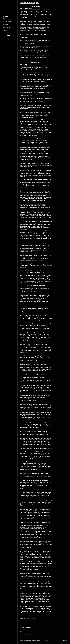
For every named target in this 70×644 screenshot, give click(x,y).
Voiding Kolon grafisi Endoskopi (30, 618)
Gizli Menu (9, 35)
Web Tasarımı (26, 642)
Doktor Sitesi (22, 642)
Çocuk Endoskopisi (29, 2)
